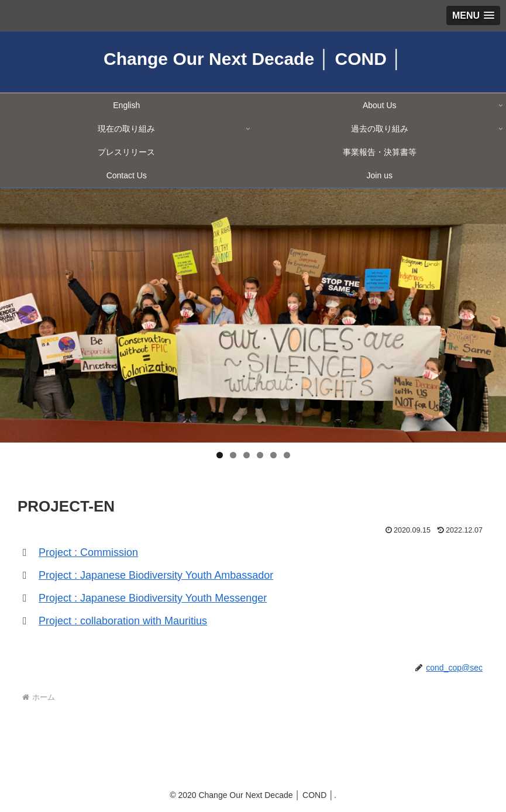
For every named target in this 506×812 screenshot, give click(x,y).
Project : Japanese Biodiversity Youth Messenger (153, 598)
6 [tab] (287, 455)
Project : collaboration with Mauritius (123, 621)
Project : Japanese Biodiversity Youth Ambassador (156, 575)
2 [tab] (233, 455)
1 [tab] (220, 455)
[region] (253, 315)
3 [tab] (247, 455)
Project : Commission (88, 552)
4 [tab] (260, 455)
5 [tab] (273, 455)
